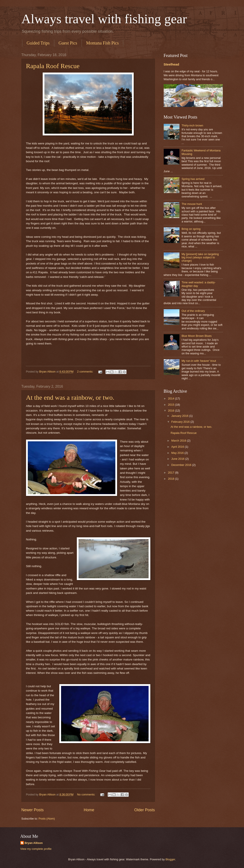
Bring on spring (191, 229)
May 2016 (178, 453)
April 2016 (178, 447)
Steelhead (171, 64)
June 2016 (178, 459)
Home (89, 810)
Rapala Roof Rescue (53, 66)
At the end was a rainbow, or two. (70, 397)
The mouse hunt (192, 204)
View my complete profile (36, 849)
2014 (171, 398)
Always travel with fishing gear (104, 19)
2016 (171, 411)
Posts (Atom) (47, 819)
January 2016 (180, 416)
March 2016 (179, 441)
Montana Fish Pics (103, 43)
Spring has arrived (193, 179)
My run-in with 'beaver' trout (199, 361)
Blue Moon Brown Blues (197, 336)
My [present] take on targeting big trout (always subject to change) (200, 257)
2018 (171, 479)
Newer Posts (33, 810)
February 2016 (181, 422)
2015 (171, 405)
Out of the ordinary (193, 311)
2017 (171, 473)
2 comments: (85, 372)
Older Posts (144, 810)
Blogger (170, 859)
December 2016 (182, 465)
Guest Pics (68, 43)
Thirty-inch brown (192, 125)
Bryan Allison (34, 843)
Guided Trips (38, 43)
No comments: (87, 794)
